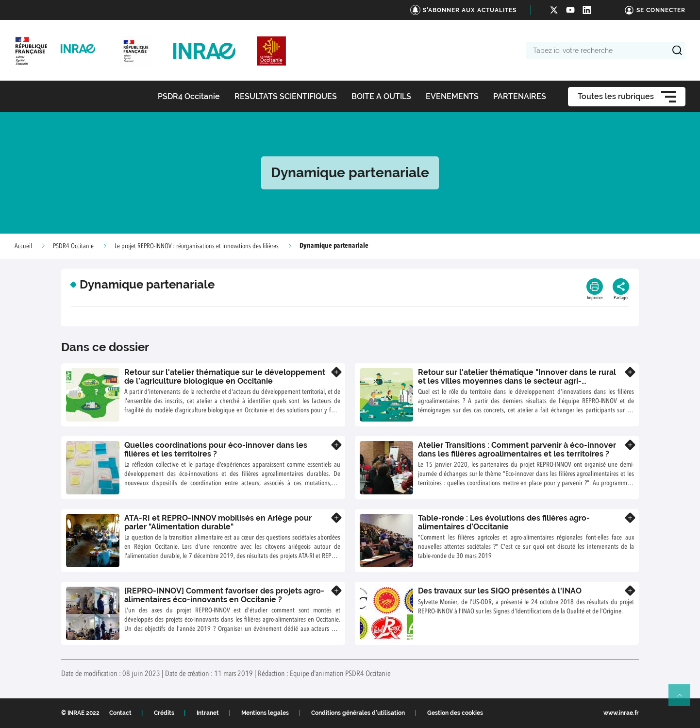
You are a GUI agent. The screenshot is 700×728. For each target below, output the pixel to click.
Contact (120, 713)
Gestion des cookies (455, 713)
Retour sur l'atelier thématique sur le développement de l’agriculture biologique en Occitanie (225, 377)
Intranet (208, 713)
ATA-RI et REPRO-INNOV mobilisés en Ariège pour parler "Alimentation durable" (218, 522)
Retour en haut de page (683, 699)
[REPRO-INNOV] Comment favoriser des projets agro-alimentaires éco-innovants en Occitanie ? (224, 595)
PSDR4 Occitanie (73, 246)
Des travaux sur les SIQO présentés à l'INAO (500, 591)
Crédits (164, 713)
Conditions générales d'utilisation (358, 713)
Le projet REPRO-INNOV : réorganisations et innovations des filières (197, 246)
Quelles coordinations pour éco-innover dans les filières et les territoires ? (216, 449)
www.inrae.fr (621, 713)
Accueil (23, 246)
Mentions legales (265, 713)
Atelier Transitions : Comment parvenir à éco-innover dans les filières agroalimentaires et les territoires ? (517, 449)
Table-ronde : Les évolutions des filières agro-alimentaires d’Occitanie (504, 522)
